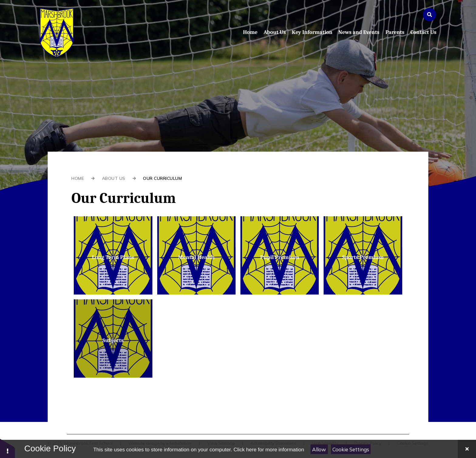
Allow (319, 449)
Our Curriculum (162, 178)
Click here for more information (269, 450)
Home (78, 178)
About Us (114, 178)
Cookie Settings (351, 449)
